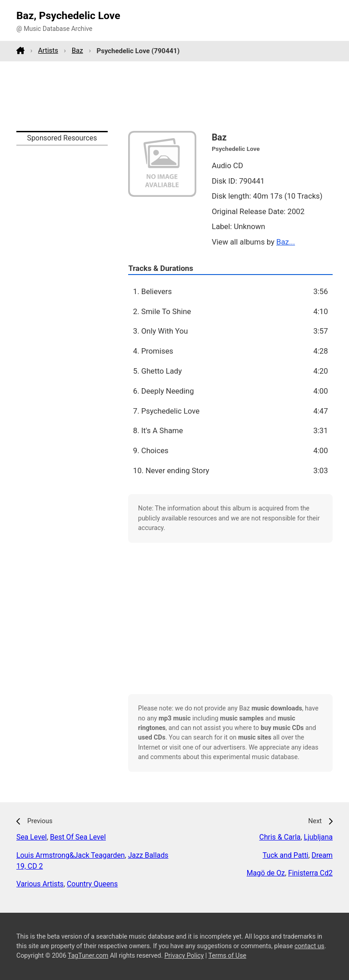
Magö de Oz (266, 873)
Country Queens (92, 884)
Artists (48, 50)
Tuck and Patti (286, 855)
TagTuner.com (88, 955)
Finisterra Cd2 (310, 873)
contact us (309, 946)
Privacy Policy (184, 955)
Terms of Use (227, 955)
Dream (322, 855)
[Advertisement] (174, 96)
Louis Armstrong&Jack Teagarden (71, 855)
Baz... (286, 242)
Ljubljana (318, 837)
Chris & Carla (280, 837)
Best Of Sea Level (78, 837)
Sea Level (32, 837)
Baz (77, 50)
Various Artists (40, 884)
